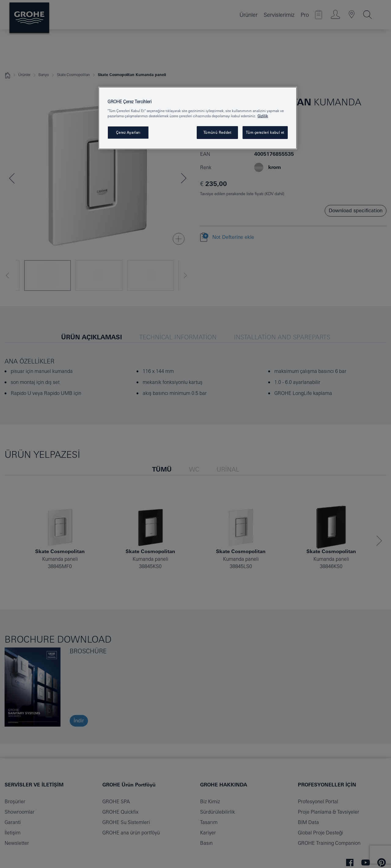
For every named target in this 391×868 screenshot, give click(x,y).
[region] (198, 118)
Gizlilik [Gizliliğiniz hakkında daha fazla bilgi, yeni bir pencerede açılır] (263, 116)
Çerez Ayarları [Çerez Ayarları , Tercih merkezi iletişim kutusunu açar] (128, 132)
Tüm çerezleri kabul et (265, 132)
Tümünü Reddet (217, 132)
